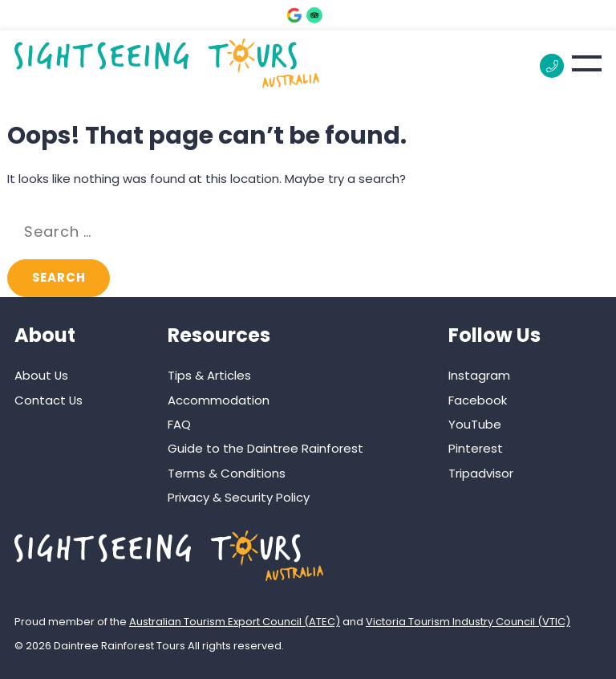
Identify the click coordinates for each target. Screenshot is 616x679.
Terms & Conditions (227, 473)
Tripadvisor (481, 473)
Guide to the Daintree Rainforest (265, 448)
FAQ (179, 424)
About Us (41, 375)
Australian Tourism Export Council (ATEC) (235, 622)
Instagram (479, 375)
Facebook (478, 400)
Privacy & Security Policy (239, 497)
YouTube (475, 424)
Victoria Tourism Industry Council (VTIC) (468, 622)
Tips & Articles (209, 375)
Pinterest (476, 448)
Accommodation (219, 400)
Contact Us (49, 400)
